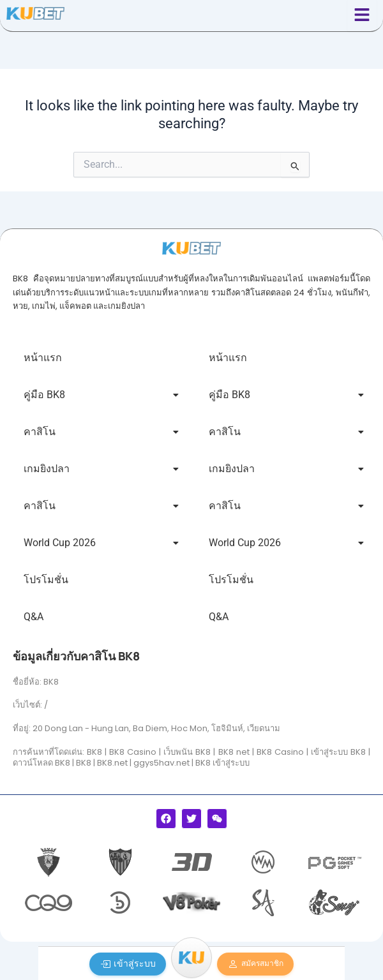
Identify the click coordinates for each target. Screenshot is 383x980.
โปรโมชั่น (46, 580)
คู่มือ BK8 (101, 395)
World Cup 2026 (101, 543)
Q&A (34, 617)
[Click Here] (362, 16)
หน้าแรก (43, 358)
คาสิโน (101, 432)
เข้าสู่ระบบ (128, 964)
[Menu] (191, 958)
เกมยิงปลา (101, 469)
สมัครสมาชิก (256, 964)
